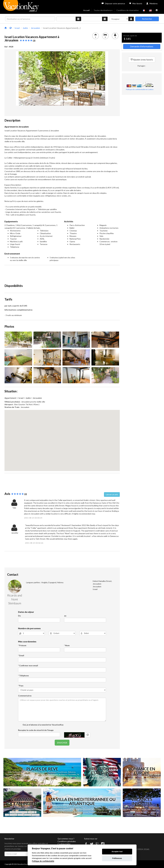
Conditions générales (67, 841)
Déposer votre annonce (113, 3)
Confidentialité (64, 844)
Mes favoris (136, 3)
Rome (127, 776)
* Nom (67, 645)
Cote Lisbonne (102, 812)
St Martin (25, 772)
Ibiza (77, 807)
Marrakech (142, 809)
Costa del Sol (110, 809)
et (22, 809)
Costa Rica (151, 809)
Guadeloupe (62, 772)
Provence (138, 779)
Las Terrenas (43, 777)
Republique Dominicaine (23, 774)
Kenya (133, 812)
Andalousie (67, 812)
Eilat (158, 809)
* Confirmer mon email (28, 665)
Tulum (127, 812)
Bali (10, 772)
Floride (44, 772)
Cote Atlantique (60, 807)
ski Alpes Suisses (141, 815)
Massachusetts (97, 779)
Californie (94, 776)
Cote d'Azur (48, 807)
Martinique (52, 772)
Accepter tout (117, 852)
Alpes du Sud (141, 812)
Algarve (101, 809)
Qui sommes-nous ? (66, 839)
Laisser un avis (112, 494)
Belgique (145, 779)
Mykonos (98, 807)
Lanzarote (67, 809)
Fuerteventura (78, 809)
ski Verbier (152, 812)
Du (19, 616)
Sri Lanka (33, 777)
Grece (91, 807)
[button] (62, 438)
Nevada (107, 779)
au (65, 616)
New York (103, 776)
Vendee (92, 812)
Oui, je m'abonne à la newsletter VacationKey (43, 725)
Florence (134, 776)
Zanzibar (127, 809)
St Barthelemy (35, 772)
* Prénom (22, 645)
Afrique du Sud (142, 807)
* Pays (21, 686)
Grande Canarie (90, 809)
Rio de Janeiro (130, 807)
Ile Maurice (63, 774)
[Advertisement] (62, 273)
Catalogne (77, 812)
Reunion (7, 809)
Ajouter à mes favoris (142, 60)
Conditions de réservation (128, 10)
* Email (21, 655)
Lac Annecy (152, 815)
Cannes (147, 776)
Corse (105, 807)
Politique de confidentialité (43, 861)
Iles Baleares (53, 774)
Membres (152, 3)
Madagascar (154, 807)
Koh (25, 809)
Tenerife (59, 809)
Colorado (114, 779)
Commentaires (25, 696)
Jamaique (9, 774)
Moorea (73, 777)
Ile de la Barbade (40, 774)
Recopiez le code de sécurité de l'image (36, 730)
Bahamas (72, 772)
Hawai (88, 779)
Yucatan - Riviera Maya (20, 777)
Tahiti (67, 777)
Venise (140, 776)
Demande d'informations (142, 46)
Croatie (47, 809)
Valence (153, 779)
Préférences (117, 858)
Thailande (16, 772)
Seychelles (72, 774)
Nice (152, 776)
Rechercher (147, 19)
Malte (53, 809)
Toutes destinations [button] (103, 10)
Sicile (118, 807)
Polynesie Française (56, 777)
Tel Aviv (134, 809)
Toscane (85, 812)
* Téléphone (23, 676)
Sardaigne (112, 807)
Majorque (84, 807)
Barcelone (141, 781)
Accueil (86, 10)
